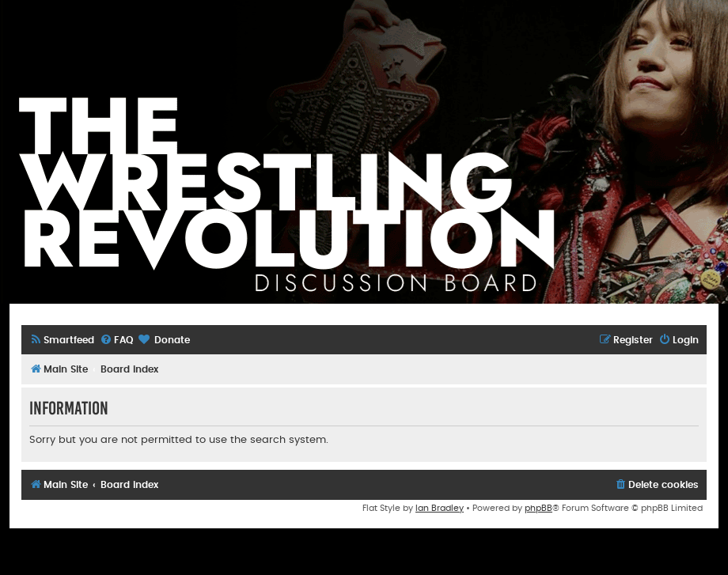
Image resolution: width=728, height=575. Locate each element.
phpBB (538, 508)
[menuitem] (62, 340)
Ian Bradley (440, 508)
